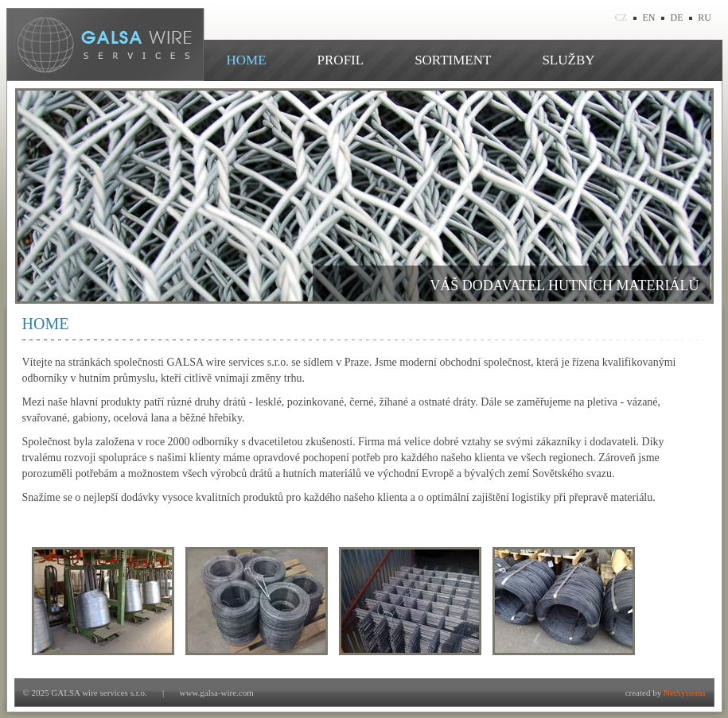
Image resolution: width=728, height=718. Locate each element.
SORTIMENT (453, 60)
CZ (621, 17)
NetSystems (685, 693)
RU (705, 17)
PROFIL (341, 60)
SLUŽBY (568, 60)
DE (677, 17)
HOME (247, 60)
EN (649, 17)
